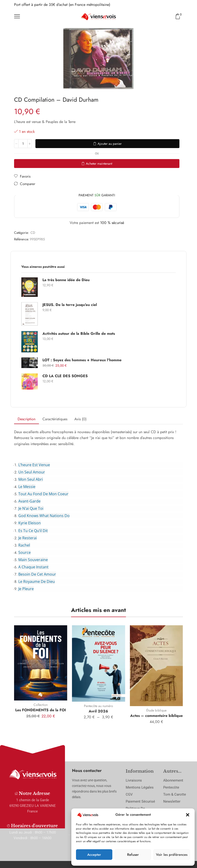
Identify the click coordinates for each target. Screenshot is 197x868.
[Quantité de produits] (23, 144)
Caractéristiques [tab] (55, 419)
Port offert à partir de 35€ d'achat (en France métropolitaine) (62, 5)
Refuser (133, 855)
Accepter (94, 855)
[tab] (27, 419)
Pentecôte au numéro (98, 706)
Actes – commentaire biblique (156, 716)
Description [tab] (27, 419)
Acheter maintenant (99, 164)
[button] (188, 815)
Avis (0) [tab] (80, 419)
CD (33, 233)
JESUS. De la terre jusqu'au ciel (70, 305)
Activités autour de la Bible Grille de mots (79, 334)
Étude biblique (156, 710)
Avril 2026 (98, 711)
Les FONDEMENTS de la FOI (41, 710)
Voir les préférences (172, 855)
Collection (41, 705)
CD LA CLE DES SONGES (65, 376)
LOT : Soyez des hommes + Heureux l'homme (82, 360)
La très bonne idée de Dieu (66, 280)
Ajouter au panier (110, 144)
